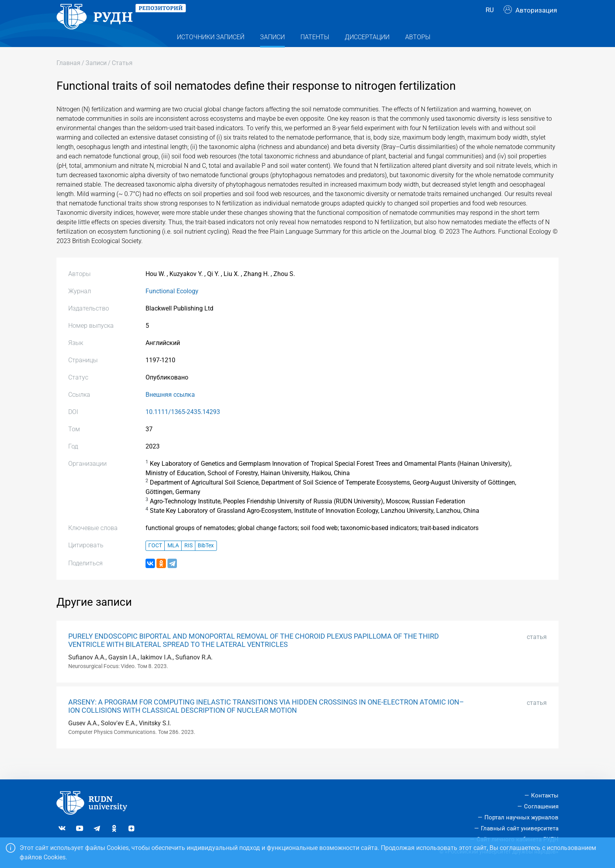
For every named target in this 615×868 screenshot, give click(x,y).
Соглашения (541, 806)
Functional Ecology (172, 307)
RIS (188, 561)
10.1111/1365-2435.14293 (183, 428)
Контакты (545, 796)
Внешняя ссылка (170, 410)
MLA (173, 561)
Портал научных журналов (521, 817)
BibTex (206, 561)
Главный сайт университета (520, 828)
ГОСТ (155, 561)
